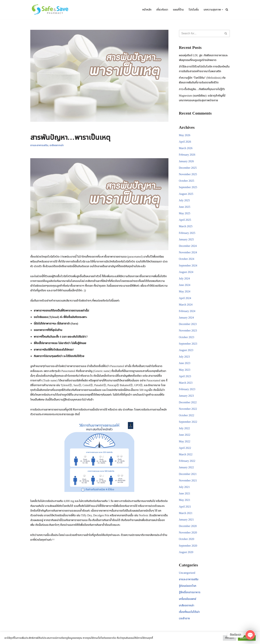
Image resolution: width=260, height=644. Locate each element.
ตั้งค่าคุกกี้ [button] (230, 638)
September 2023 (188, 344)
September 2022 (188, 422)
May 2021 (185, 500)
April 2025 (185, 220)
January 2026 (186, 161)
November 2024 (188, 252)
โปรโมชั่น (194, 10)
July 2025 (184, 200)
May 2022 (185, 441)
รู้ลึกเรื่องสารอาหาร (190, 592)
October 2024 (187, 259)
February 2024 (187, 311)
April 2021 (185, 507)
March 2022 (186, 454)
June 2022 (185, 435)
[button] (222, 10)
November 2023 (188, 331)
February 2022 (187, 461)
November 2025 (188, 174)
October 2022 (187, 415)
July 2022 (184, 428)
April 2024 (185, 298)
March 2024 (186, 305)
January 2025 (186, 239)
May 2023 (185, 370)
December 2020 (188, 526)
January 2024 (186, 318)
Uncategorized (187, 573)
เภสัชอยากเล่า (57, 145)
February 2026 (187, 155)
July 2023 (184, 357)
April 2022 (185, 448)
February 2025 (187, 233)
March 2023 (186, 383)
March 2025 (186, 226)
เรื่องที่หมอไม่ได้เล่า (189, 612)
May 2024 (185, 292)
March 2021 (186, 513)
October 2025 (187, 181)
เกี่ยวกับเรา (162, 10)
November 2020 (188, 533)
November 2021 (188, 481)
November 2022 (188, 409)
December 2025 (188, 168)
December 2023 (188, 324)
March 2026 (186, 148)
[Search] (227, 10)
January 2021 (186, 520)
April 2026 (185, 142)
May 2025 (185, 213)
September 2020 (188, 546)
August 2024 (186, 272)
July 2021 (184, 487)
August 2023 (186, 350)
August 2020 (186, 552)
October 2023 (187, 337)
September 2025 (188, 187)
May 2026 (185, 135)
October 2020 (187, 539)
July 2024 (184, 279)
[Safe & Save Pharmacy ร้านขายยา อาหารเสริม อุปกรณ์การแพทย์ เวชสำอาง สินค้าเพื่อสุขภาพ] (51, 10)
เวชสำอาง (184, 618)
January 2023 (186, 396)
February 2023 (187, 389)
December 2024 (188, 246)
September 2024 (188, 266)
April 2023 (185, 376)
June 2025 (185, 207)
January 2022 (186, 467)
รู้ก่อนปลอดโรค (188, 586)
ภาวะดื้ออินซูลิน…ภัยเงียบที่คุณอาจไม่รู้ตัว (202, 89)
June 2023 (185, 363)
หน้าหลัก (147, 10)
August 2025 (186, 194)
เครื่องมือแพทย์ (188, 599)
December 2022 (188, 402)
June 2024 (185, 285)
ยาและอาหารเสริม (39, 145)
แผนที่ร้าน (178, 10)
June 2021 (185, 494)
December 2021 (188, 474)
